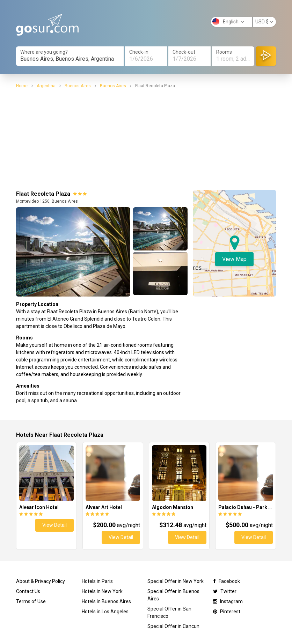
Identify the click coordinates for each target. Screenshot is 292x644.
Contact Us (28, 591)
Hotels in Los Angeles (105, 612)
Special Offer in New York (176, 581)
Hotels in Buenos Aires (106, 601)
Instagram (228, 601)
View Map (234, 259)
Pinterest (227, 612)
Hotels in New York (102, 591)
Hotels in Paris (97, 581)
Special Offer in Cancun (173, 626)
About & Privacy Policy (41, 581)
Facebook (227, 581)
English (228, 22)
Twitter (225, 591)
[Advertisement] (146, 138)
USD (264, 22)
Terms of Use (31, 601)
